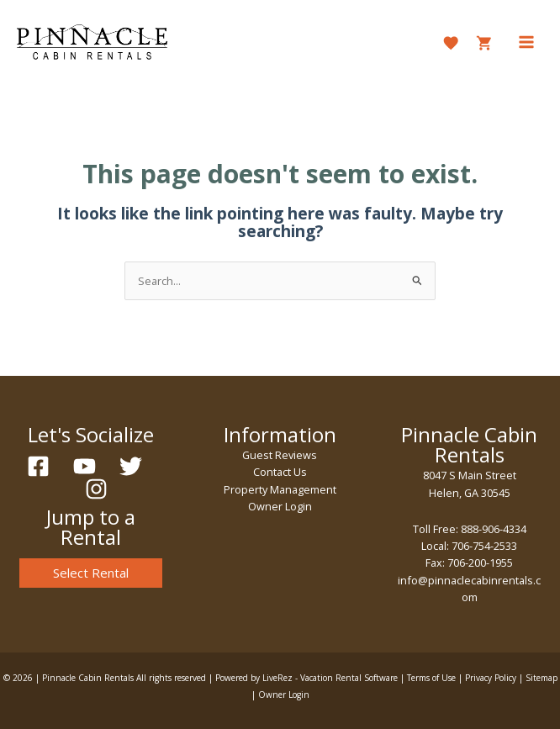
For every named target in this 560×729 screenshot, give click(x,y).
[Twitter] (131, 466)
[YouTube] (85, 466)
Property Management (280, 489)
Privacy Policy (491, 678)
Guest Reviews (280, 455)
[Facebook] (38, 466)
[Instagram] (96, 489)
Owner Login (280, 506)
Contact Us (280, 472)
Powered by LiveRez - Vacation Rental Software (306, 678)
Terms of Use (431, 678)
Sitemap (542, 678)
